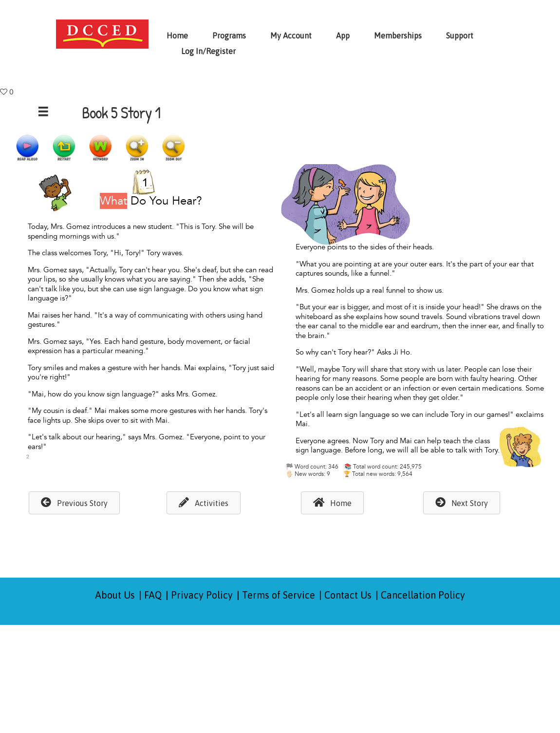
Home (177, 36)
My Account (291, 36)
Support (460, 36)
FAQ (153, 595)
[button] (74, 503)
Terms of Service (279, 595)
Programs (229, 36)
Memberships (398, 36)
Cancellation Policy (423, 595)
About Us (115, 595)
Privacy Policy (202, 595)
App (343, 36)
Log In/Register (208, 51)
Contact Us (348, 595)
